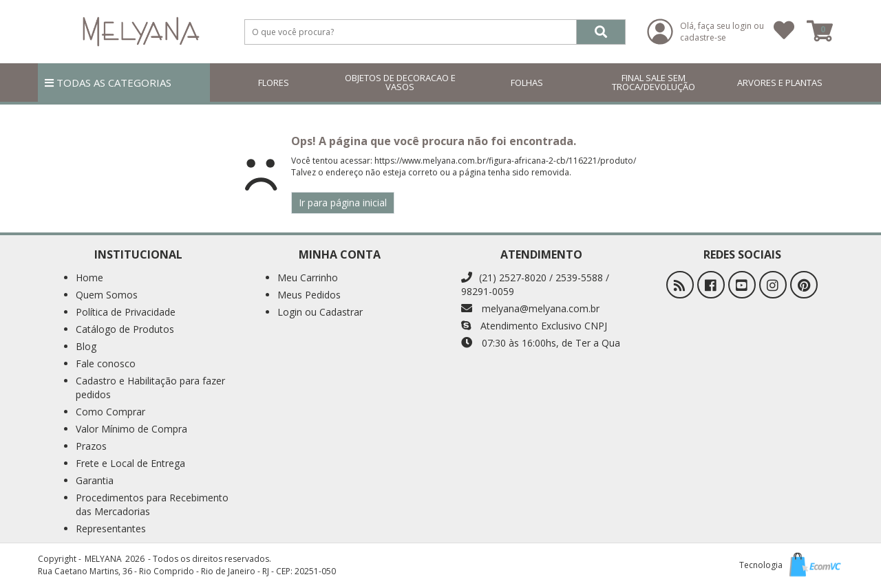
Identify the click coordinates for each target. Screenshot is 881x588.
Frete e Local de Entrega (130, 463)
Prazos (91, 446)
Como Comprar (110, 412)
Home (89, 277)
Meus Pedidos (309, 295)
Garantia (95, 480)
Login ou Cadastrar (320, 312)
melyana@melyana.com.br (530, 308)
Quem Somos (107, 295)
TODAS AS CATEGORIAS (108, 83)
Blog (86, 346)
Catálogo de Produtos (125, 329)
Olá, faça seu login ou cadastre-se (722, 32)
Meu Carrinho (308, 277)
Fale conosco (106, 363)
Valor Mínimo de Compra (131, 429)
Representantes (111, 529)
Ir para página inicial (343, 203)
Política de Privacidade (126, 312)
